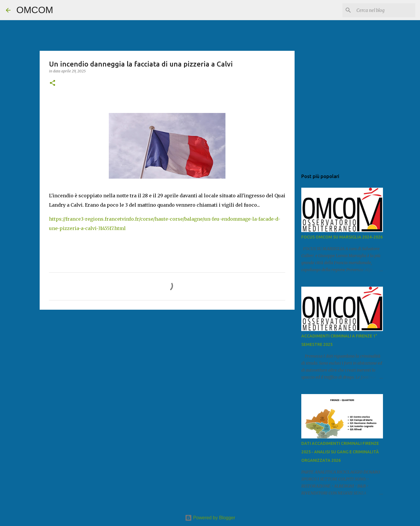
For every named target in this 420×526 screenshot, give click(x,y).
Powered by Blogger (210, 518)
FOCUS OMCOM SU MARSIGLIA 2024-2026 (342, 237)
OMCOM (35, 10)
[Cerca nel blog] (385, 10)
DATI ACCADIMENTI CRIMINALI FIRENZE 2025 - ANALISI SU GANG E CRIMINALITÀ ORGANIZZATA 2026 (340, 452)
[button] (52, 83)
